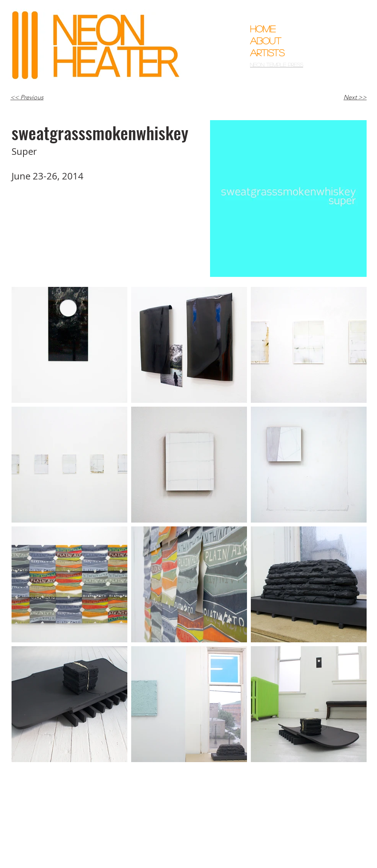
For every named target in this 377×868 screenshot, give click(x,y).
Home (263, 29)
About (266, 41)
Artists (267, 53)
